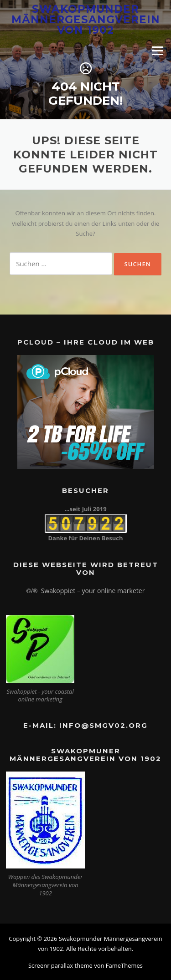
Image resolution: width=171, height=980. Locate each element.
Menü (157, 51)
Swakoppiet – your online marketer (93, 591)
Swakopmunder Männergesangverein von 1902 (86, 19)
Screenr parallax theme (60, 965)
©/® (32, 591)
